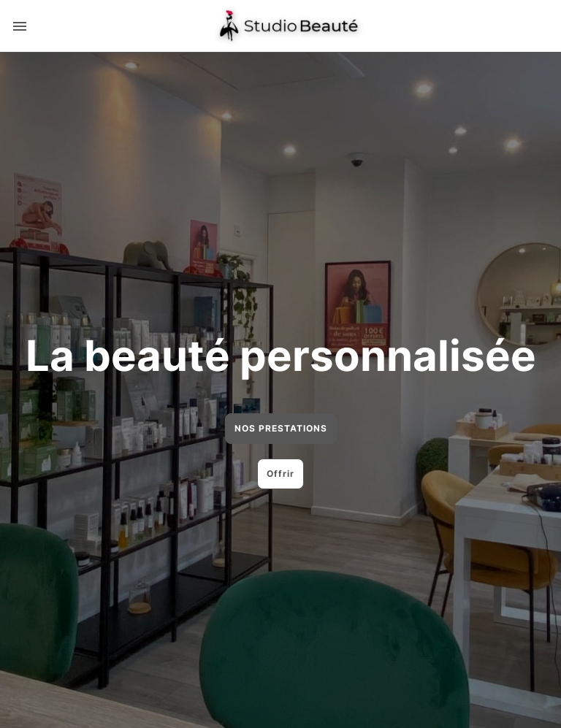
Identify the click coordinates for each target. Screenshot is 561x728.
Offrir (280, 474)
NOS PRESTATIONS (281, 428)
